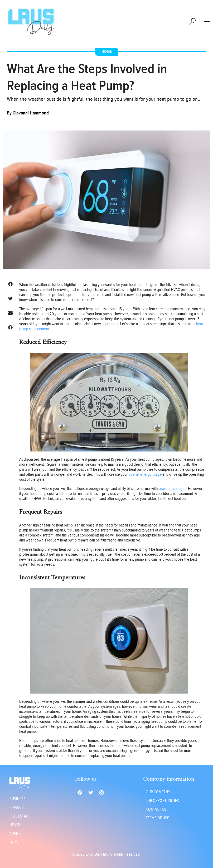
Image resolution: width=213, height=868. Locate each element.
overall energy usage (145, 475)
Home (107, 52)
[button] (10, 284)
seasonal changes (172, 489)
